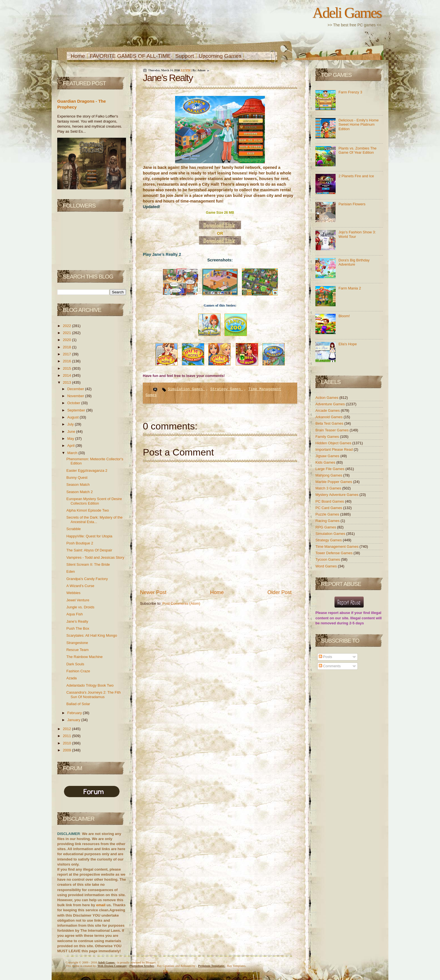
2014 (67, 375)
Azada (71, 678)
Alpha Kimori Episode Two (88, 510)
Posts (326, 657)
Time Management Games (337, 547)
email (101, 905)
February (75, 713)
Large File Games (330, 469)
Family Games (328, 437)
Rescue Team (77, 650)
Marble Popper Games (334, 482)
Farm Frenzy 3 (350, 92)
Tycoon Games (328, 559)
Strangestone (77, 643)
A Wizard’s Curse (80, 586)
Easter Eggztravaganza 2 (87, 471)
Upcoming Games (220, 56)
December (76, 389)
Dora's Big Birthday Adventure (354, 262)
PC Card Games (329, 508)
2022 (67, 326)
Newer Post (153, 592)
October (74, 403)
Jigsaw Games (328, 456)
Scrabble (73, 529)
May (71, 439)
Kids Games (326, 462)
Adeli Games (347, 13)
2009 (67, 750)
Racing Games (328, 521)
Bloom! (344, 316)
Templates (212, 966)
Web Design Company (112, 966)
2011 (67, 736)
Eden (70, 571)
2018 (67, 347)
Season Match (78, 485)
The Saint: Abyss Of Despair (89, 550)
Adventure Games (331, 404)
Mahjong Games (329, 475)
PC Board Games (330, 501)
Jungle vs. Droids (80, 607)
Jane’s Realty (77, 621)
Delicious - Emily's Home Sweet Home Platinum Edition (358, 125)
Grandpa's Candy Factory (87, 579)
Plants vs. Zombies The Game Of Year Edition (357, 150)
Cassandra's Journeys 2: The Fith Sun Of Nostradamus (93, 695)
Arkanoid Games (329, 417)
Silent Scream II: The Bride (88, 564)
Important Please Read (335, 449)
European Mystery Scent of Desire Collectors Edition (94, 501)
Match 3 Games (329, 488)
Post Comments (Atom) (181, 603)
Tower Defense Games (334, 553)
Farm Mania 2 (350, 288)
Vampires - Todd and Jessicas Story (95, 557)
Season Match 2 (79, 492)
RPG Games (326, 527)
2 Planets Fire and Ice (356, 176)
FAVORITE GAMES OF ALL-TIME (130, 56)
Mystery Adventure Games (337, 495)
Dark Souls (75, 664)
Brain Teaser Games (333, 430)
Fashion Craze (78, 671)
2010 (67, 743)
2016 (67, 361)
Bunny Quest (77, 478)
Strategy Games (227, 389)
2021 (67, 333)
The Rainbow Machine (84, 657)
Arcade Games (328, 410)
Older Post (279, 592)
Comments (330, 666)
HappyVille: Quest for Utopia (89, 536)
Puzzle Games (328, 514)
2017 (67, 354)
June (72, 432)
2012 (67, 729)
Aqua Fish (75, 614)
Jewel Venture (78, 600)
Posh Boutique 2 (80, 543)
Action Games (327, 398)
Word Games (327, 566)
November (76, 396)
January (74, 720)
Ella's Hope (348, 344)
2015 (67, 368)
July (71, 424)
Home (78, 56)
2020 (67, 340)
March (73, 453)
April (72, 446)
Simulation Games (186, 389)
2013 (67, 382)
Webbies (73, 593)
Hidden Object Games (334, 443)
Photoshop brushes (142, 966)
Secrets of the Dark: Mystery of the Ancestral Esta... (94, 520)
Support (185, 56)
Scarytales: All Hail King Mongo (92, 635)
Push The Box (78, 628)
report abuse (339, 613)
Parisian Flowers (352, 204)
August (74, 417)
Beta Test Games (330, 423)
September (77, 410)
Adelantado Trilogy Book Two (90, 685)
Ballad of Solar (78, 704)
